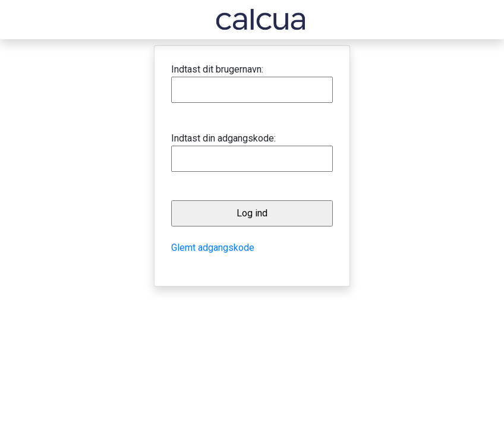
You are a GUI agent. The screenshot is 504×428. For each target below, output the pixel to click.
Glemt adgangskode (213, 248)
